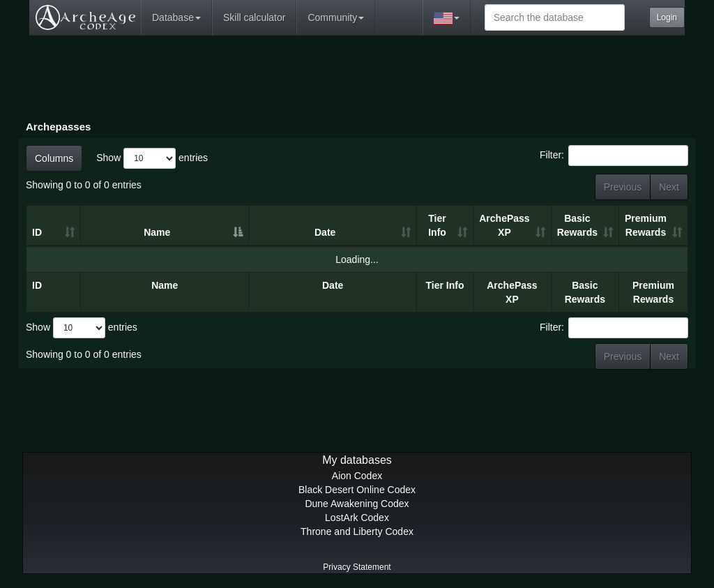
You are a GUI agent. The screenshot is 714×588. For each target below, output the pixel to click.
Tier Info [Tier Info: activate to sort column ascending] (437, 225)
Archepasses (58, 127)
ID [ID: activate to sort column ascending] (37, 232)
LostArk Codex (357, 518)
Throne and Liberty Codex (357, 532)
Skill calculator (254, 17)
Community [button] (336, 17)
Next (669, 187)
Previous (623, 187)
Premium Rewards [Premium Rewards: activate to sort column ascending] (646, 225)
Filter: (614, 156)
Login (667, 17)
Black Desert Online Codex (357, 490)
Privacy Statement (357, 567)
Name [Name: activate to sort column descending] (157, 232)
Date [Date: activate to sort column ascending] (325, 232)
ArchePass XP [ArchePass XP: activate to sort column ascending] (504, 225)
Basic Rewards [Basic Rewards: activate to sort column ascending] (577, 225)
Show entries (152, 158)
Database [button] (176, 17)
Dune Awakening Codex (357, 504)
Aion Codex (357, 476)
